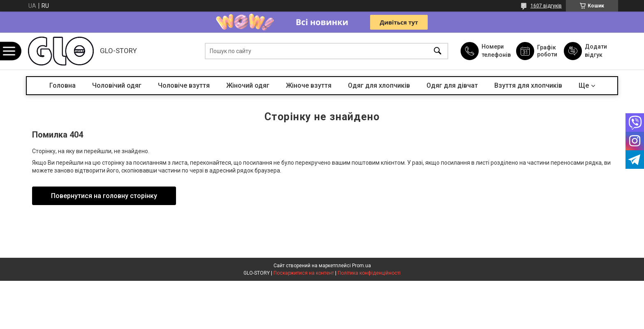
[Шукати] (438, 51)
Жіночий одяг (248, 85)
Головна (63, 85)
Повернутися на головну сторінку (104, 196)
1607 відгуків (546, 6)
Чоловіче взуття (184, 85)
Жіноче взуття (309, 85)
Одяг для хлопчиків (379, 85)
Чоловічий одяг (117, 85)
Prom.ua (361, 266)
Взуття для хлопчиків (528, 85)
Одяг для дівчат (452, 85)
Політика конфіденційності (369, 273)
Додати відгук (596, 51)
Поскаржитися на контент (304, 273)
